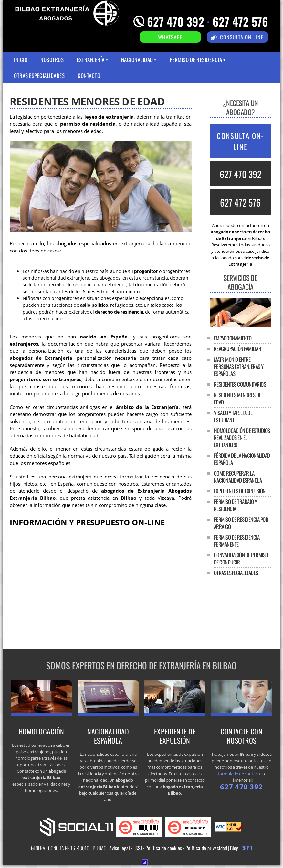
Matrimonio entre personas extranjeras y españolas (239, 366)
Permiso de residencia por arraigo (241, 523)
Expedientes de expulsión (240, 491)
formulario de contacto (240, 774)
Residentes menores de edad (238, 398)
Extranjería (91, 60)
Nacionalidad (137, 60)
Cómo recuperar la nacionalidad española (238, 477)
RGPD (247, 848)
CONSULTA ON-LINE (240, 141)
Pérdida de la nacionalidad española (242, 459)
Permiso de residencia (196, 60)
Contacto (89, 75)
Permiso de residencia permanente (237, 541)
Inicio (21, 60)
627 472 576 (240, 21)
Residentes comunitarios (240, 384)
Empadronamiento (233, 338)
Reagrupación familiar (238, 349)
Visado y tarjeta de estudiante (233, 416)
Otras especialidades (39, 75)
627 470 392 (176, 21)
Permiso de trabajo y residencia (236, 505)
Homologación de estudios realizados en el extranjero (242, 438)
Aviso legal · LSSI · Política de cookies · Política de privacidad (168, 848)
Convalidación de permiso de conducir (241, 558)
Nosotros (52, 60)
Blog (234, 848)
